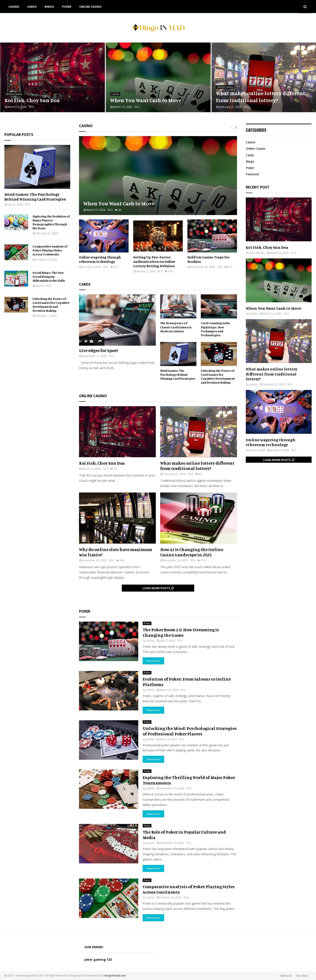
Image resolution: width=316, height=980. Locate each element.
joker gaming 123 (98, 960)
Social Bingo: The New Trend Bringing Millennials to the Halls (49, 277)
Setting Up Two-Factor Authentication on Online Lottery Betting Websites (154, 261)
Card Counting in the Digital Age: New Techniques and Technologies (215, 329)
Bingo (49, 7)
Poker (67, 7)
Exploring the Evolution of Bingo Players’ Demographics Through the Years (51, 222)
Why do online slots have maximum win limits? (116, 552)
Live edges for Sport (99, 350)
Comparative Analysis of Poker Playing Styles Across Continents (50, 250)
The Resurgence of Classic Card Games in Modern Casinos (176, 327)
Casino (14, 7)
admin (151, 641)
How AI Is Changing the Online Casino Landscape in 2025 (192, 552)
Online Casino (90, 7)
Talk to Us (286, 976)
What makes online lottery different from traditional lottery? (260, 97)
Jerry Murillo (257, 253)
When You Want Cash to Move (146, 100)
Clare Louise (257, 450)
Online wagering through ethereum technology (100, 259)
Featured (252, 174)
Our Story (302, 976)
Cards (32, 7)
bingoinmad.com (115, 976)
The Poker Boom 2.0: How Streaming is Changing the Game (181, 632)
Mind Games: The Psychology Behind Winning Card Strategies (178, 374)
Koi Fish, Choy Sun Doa (32, 100)
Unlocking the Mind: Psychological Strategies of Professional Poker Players (190, 731)
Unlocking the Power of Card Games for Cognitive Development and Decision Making (218, 376)
